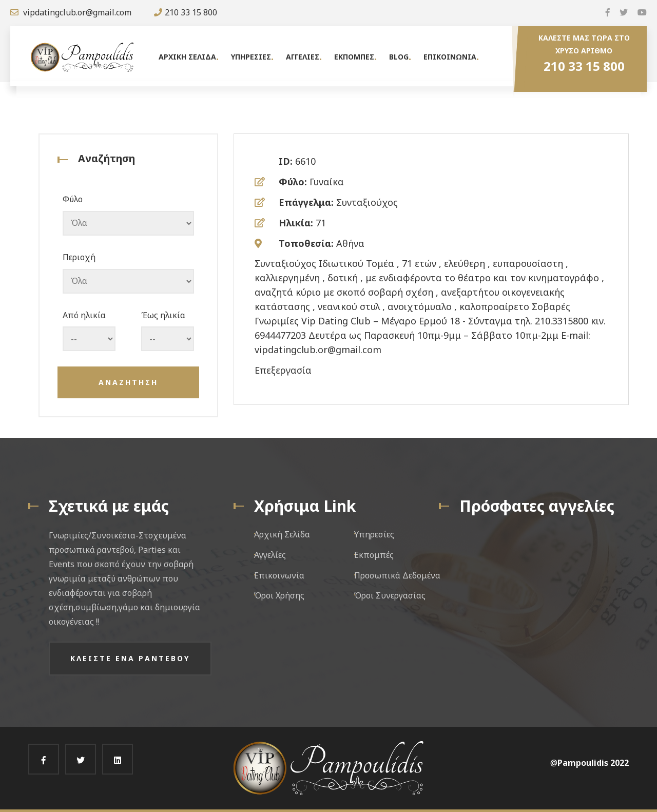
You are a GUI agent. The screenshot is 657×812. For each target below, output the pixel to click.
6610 (305, 161)
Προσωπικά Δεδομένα (397, 575)
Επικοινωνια (450, 57)
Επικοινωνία (279, 575)
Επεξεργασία (283, 370)
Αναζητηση (128, 382)
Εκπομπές (374, 555)
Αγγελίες (270, 555)
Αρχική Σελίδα (282, 534)
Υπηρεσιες (251, 57)
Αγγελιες (303, 57)
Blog (399, 57)
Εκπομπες (354, 57)
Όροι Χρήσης (279, 595)
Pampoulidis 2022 (593, 763)
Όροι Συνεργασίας (390, 595)
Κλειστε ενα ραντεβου (130, 658)
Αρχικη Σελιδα (187, 57)
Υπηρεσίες (374, 534)
